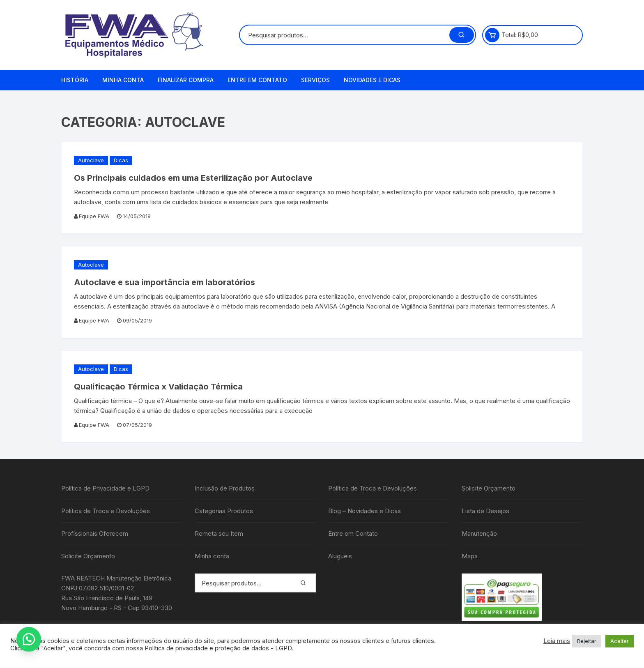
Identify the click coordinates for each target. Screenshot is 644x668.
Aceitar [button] (620, 641)
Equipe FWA (94, 216)
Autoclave (91, 160)
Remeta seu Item (219, 533)
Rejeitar (587, 641)
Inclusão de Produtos (225, 488)
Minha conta (123, 80)
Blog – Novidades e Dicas (365, 511)
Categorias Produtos (224, 511)
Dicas (121, 160)
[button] (29, 639)
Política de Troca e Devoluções (106, 511)
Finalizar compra (186, 80)
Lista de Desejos (485, 511)
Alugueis (340, 556)
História (75, 80)
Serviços (315, 80)
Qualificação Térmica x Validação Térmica (158, 387)
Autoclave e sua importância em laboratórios (164, 282)
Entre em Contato (257, 80)
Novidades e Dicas (372, 80)
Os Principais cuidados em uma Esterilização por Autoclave (193, 178)
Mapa (470, 556)
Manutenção (479, 533)
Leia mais (557, 641)
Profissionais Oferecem (95, 533)
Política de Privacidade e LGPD (105, 488)
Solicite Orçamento (88, 556)
